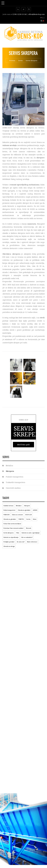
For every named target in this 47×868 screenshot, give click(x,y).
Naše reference (32, 542)
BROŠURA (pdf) (23, 445)
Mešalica (9, 466)
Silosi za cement (17, 515)
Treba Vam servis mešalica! (12, 524)
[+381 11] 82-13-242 (20, 14)
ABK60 (35, 510)
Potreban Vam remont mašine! (13, 528)
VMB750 (21, 519)
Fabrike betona (8, 506)
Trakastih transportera (16, 482)
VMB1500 (6, 515)
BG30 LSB (29, 515)
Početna (12, 61)
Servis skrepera (8, 533)
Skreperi (27, 506)
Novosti (29, 528)
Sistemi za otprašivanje (11, 537)
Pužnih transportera (15, 477)
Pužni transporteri (9, 510)
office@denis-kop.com (36, 14)
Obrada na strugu (9, 546)
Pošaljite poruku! (9, 542)
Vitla (18, 533)
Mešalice (19, 506)
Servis (20, 61)
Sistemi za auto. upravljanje (31, 533)
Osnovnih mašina (13, 488)
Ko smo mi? (21, 542)
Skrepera (10, 471)
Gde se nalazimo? (27, 537)
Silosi (35, 519)
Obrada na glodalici (24, 510)
